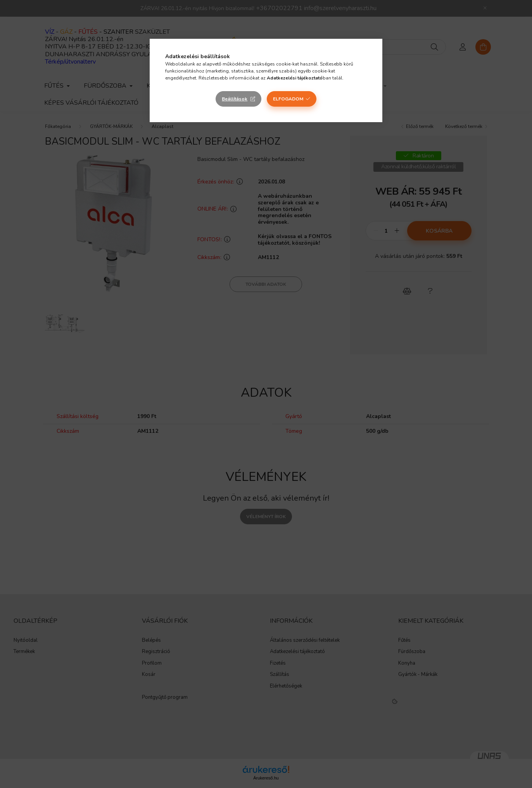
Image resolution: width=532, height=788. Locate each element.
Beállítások (235, 99)
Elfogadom (288, 99)
